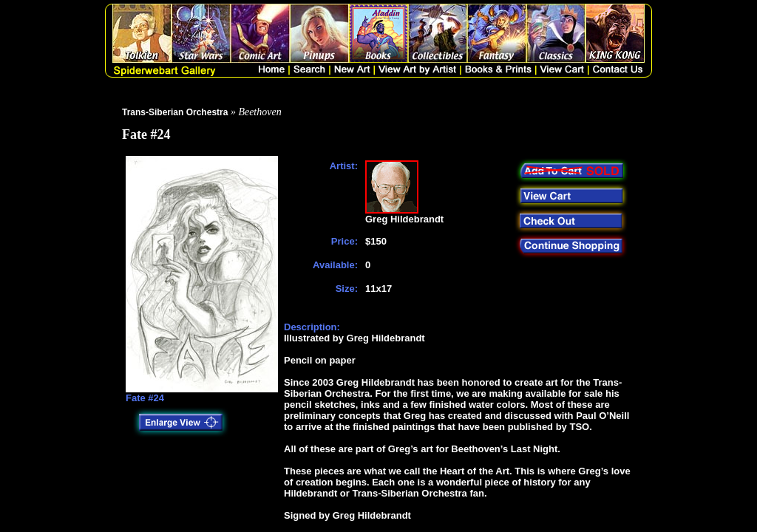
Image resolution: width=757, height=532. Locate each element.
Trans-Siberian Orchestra (175, 112)
